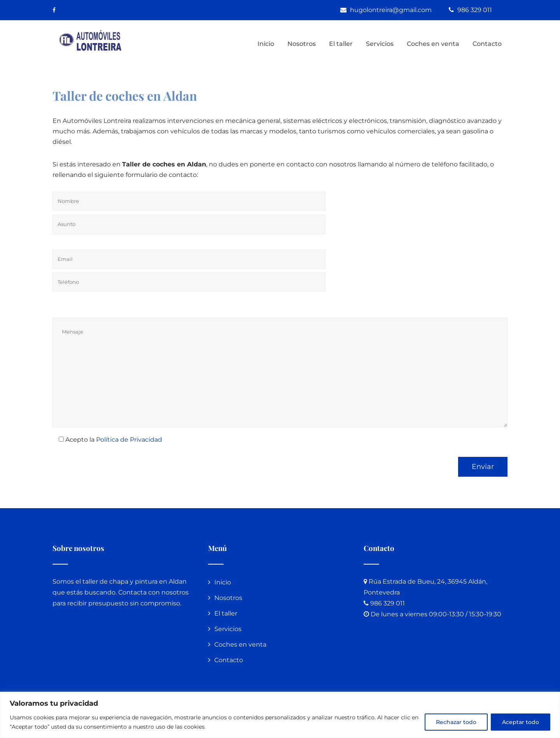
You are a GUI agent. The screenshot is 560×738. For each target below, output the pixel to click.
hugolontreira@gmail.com (392, 10)
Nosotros (302, 44)
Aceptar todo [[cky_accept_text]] (521, 722)
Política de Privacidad (129, 440)
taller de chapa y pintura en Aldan (135, 581)
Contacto (487, 44)
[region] (280, 715)
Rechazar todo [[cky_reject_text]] (456, 722)
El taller (341, 44)
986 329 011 (475, 10)
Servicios (380, 44)
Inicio (266, 44)
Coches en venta (433, 44)
